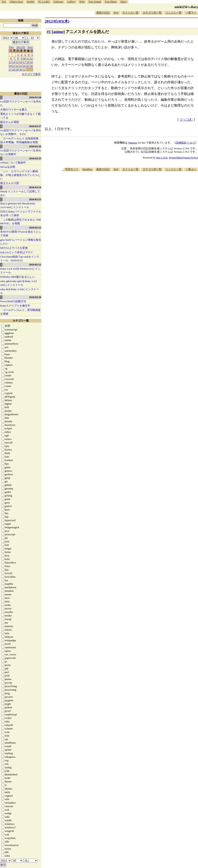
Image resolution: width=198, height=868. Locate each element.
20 (10, 66)
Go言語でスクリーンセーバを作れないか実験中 (21, 152)
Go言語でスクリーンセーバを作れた (21, 103)
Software (58, 2)
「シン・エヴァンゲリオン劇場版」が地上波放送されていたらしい (20, 175)
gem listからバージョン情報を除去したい (21, 242)
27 (10, 69)
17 (24, 62)
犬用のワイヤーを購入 (14, 110)
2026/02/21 (35, 265)
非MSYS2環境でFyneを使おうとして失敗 (21, 234)
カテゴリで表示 (31, 74)
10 (24, 58)
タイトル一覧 (130, 13)
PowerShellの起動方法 (13, 301)
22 (17, 66)
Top (4, 2)
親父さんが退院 (10, 122)
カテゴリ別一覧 (152, 13)
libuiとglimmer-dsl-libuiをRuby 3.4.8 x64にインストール (18, 205)
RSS (116, 13)
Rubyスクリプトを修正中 (15, 306)
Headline (87, 169)
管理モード (72, 169)
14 (14, 62)
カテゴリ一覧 (21, 321)
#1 (49, 32)
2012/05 (21, 47)
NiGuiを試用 (8, 167)
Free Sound (95, 2)
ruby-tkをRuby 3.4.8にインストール (20, 291)
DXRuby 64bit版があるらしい (18, 277)
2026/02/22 (35, 228)
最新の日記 (103, 13)
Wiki (82, 2)
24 (24, 66)
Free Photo (111, 2)
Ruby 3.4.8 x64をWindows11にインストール (20, 271)
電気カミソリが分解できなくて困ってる (20, 116)
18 (28, 62)
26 (31, 66)
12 (31, 58)
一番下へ (191, 13)
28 (14, 69)
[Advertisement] (142, 204)
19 (31, 62)
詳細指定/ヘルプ (185, 143)
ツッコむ (186, 120)
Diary (124, 2)
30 (21, 69)
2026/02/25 (35, 158)
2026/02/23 (35, 199)
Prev (12, 47)
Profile (31, 2)
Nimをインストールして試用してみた (20, 193)
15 (17, 62)
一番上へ (191, 169)
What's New (16, 2)
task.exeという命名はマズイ (17, 252)
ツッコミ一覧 (174, 13)
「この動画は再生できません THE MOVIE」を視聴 (21, 222)
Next (30, 47)
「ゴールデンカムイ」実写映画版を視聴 (20, 312)
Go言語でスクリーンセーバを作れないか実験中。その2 (21, 132)
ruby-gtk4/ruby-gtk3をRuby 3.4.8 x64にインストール (19, 283)
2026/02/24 (35, 187)
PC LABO (44, 2)
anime (58, 32)
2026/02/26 (35, 146)
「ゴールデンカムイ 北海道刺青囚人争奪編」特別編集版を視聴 (19, 140)
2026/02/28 (35, 97)
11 (28, 58)
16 (21, 62)
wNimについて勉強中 (13, 163)
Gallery (71, 2)
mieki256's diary (186, 7)
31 (24, 69)
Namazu (133, 143)
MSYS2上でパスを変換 (14, 248)
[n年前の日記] (83, 21)
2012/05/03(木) (57, 21)
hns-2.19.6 (162, 158)
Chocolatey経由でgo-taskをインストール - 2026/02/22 (20, 258)
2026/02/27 (35, 126)
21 (14, 66)
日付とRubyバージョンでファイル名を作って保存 (21, 213)
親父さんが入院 (10, 183)
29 (17, 69)
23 (21, 66)
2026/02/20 (35, 297)
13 (10, 62)
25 (28, 66)
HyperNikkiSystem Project (184, 158)
